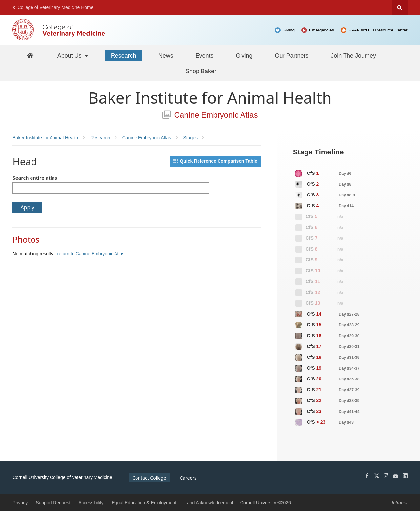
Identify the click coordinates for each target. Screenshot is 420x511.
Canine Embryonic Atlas (210, 115)
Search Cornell (400, 8)
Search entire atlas (35, 178)
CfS (323, 174)
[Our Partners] (292, 55)
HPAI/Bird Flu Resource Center (378, 30)
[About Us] (73, 55)
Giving (289, 30)
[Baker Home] (30, 55)
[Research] (124, 55)
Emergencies (322, 30)
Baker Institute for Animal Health (210, 98)
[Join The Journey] (353, 55)
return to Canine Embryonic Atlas (91, 254)
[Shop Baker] (201, 71)
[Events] (205, 55)
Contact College (149, 478)
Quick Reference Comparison (215, 161)
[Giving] (244, 55)
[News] (166, 55)
